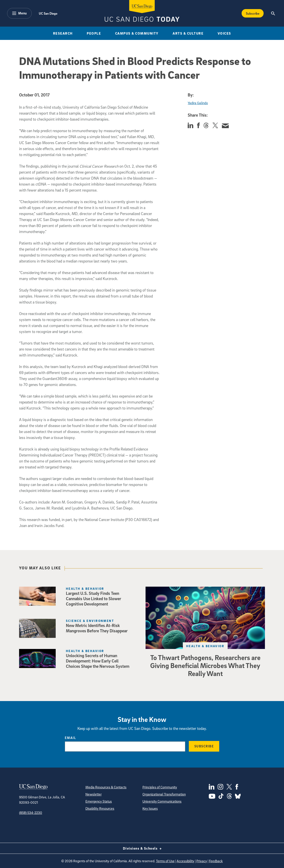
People (94, 33)
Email (70, 738)
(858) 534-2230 (31, 813)
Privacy (202, 861)
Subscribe (204, 746)
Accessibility (185, 861)
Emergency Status (99, 801)
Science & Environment (90, 621)
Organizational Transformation (164, 794)
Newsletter (94, 794)
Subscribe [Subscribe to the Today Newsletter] (253, 13)
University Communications (162, 801)
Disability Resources (100, 808)
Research (63, 33)
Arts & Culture (188, 33)
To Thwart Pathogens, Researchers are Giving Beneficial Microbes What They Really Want (205, 665)
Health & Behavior (205, 646)
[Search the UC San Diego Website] (273, 13)
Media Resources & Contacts (106, 787)
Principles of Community (160, 787)
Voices (224, 33)
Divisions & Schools (142, 848)
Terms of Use (165, 861)
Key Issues (150, 808)
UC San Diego (48, 13)
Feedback (216, 861)
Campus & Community (137, 33)
